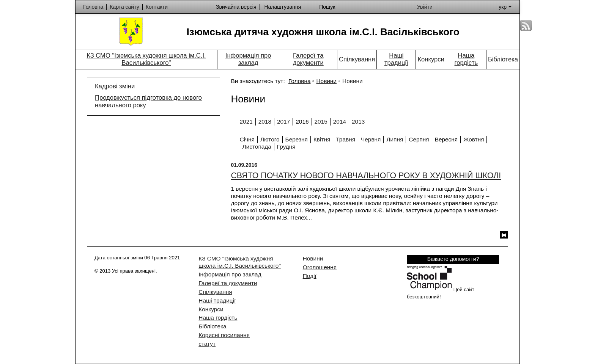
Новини (326, 81)
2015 (321, 122)
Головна (299, 81)
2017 (283, 122)
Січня (247, 139)
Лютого (270, 139)
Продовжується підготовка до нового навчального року (148, 101)
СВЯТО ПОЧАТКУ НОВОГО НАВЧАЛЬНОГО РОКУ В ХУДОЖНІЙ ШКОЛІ (366, 176)
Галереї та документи (308, 59)
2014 (340, 122)
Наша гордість (466, 59)
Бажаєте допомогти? (453, 259)
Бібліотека (503, 59)
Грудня (286, 147)
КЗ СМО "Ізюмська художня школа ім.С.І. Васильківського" (146, 59)
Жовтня (474, 139)
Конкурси (431, 59)
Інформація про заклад (248, 59)
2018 (265, 122)
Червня (371, 139)
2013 (358, 122)
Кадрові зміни (115, 86)
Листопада (257, 147)
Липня (395, 139)
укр (505, 7)
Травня (346, 139)
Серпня (419, 139)
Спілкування (357, 59)
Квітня (322, 139)
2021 (246, 122)
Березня (297, 139)
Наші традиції (396, 59)
